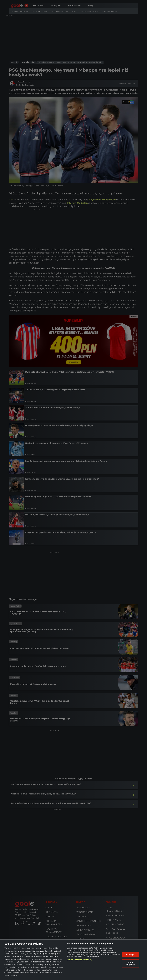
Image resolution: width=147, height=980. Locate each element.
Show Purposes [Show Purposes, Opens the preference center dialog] (130, 963)
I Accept (130, 955)
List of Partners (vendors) (79, 960)
